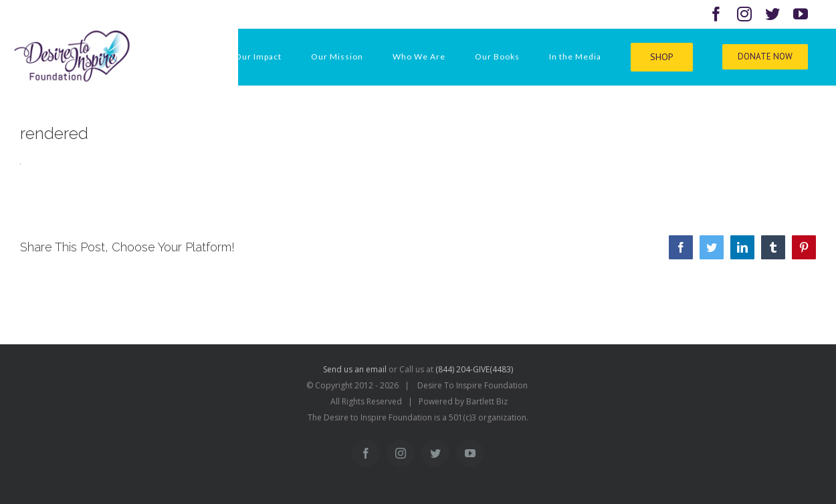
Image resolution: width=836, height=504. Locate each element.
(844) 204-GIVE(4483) (474, 369)
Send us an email (355, 369)
